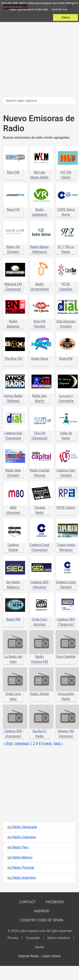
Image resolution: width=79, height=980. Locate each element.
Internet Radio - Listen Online (39, 956)
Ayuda (39, 947)
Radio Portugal (21, 868)
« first (8, 743)
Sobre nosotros (59, 938)
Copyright (33, 938)
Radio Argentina (22, 878)
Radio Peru (18, 847)
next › (49, 743)
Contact (27, 902)
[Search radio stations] (39, 101)
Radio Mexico (20, 857)
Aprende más (60, 9)
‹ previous (21, 743)
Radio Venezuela (22, 827)
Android (42, 911)
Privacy (13, 938)
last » (58, 743)
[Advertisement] (39, 55)
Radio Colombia (22, 837)
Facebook (55, 902)
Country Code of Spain (42, 920)
